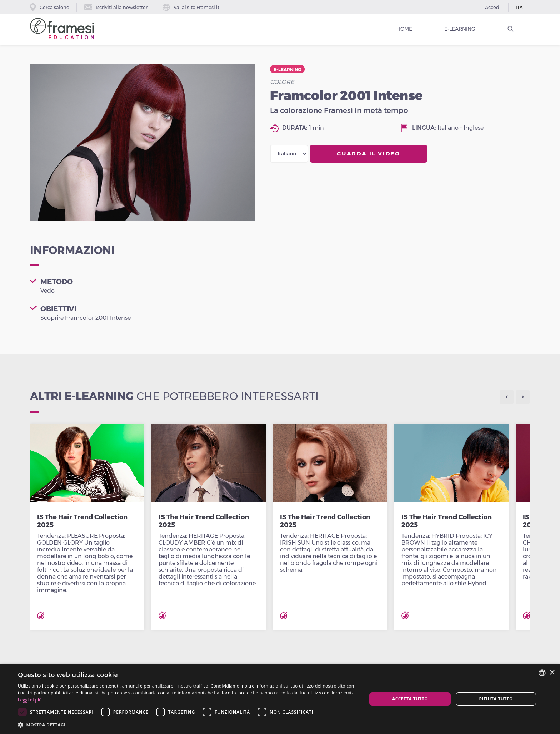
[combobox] (542, 673)
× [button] (552, 673)
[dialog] (280, 699)
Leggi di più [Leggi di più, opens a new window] (30, 700)
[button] (187, 725)
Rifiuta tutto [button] (496, 699)
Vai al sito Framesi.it (191, 7)
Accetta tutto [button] (410, 699)
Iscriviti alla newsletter (116, 7)
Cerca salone (50, 7)
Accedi (493, 7)
